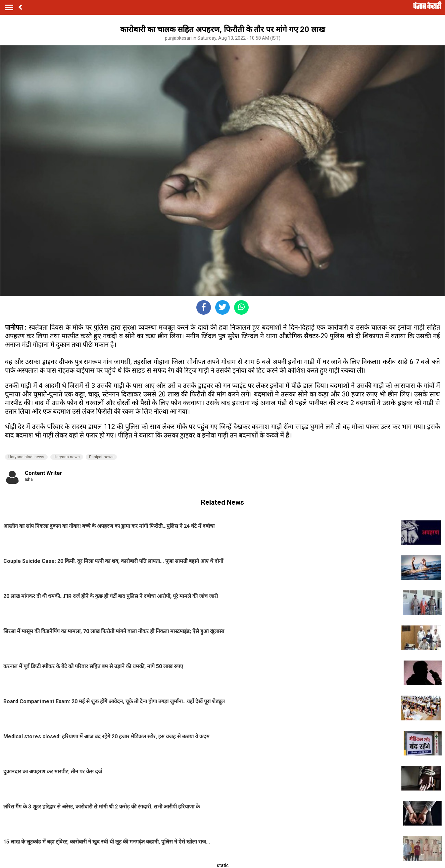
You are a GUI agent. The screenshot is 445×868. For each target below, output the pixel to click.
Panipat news (101, 457)
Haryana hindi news (26, 457)
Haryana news (67, 457)
